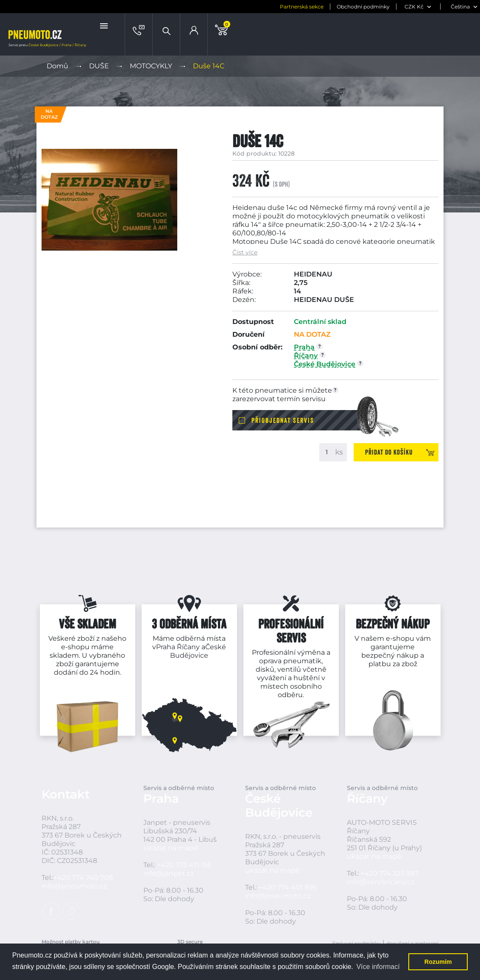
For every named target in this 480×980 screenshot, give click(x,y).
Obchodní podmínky (363, 7)
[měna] (419, 7)
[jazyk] (461, 7)
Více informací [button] (378, 967)
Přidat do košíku (389, 452)
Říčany (188, 647)
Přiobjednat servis (283, 420)
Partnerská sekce (302, 7)
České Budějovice (198, 651)
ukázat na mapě (171, 848)
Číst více (245, 253)
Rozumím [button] (438, 962)
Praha (166, 647)
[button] (105, 26)
